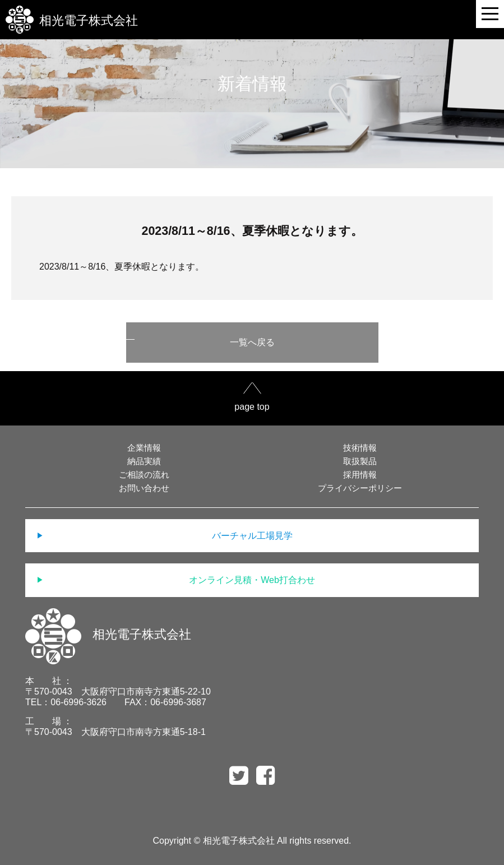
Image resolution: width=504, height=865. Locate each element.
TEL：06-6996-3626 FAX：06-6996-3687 (116, 702)
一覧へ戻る (252, 342)
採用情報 (360, 475)
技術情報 (360, 448)
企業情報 (144, 448)
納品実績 (144, 461)
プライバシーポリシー (360, 488)
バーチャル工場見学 (252, 536)
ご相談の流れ (144, 475)
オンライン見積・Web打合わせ (252, 580)
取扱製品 (360, 461)
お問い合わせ (144, 488)
